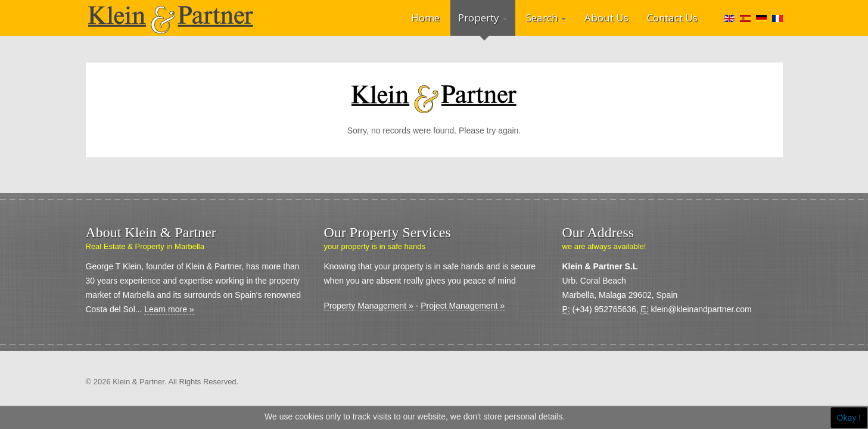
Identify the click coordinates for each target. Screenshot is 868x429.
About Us (606, 18)
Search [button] (546, 18)
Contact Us (672, 18)
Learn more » (169, 309)
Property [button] (483, 18)
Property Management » (369, 306)
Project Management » (463, 306)
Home (425, 18)
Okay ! (849, 418)
